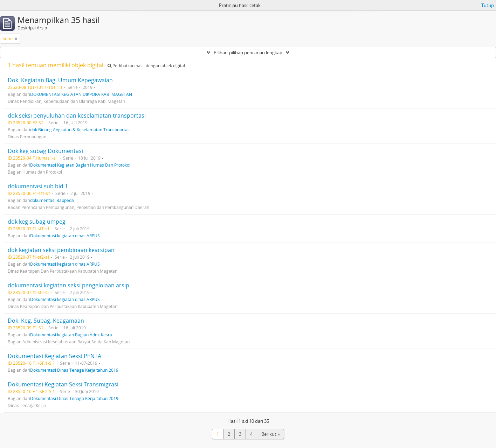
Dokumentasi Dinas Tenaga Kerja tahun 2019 (74, 370)
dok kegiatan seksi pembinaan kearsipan (61, 250)
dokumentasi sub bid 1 (38, 186)
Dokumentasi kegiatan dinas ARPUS (65, 236)
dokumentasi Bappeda (52, 200)
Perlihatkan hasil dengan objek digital (146, 66)
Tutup (488, 5)
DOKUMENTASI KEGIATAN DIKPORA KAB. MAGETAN (81, 94)
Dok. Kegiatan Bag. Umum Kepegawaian (60, 80)
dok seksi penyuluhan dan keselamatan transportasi (77, 115)
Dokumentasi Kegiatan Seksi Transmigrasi (63, 384)
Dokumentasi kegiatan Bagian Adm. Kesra (71, 335)
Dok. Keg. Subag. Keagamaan (46, 321)
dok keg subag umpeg (37, 222)
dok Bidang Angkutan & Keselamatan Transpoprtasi (80, 129)
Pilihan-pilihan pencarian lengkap (248, 52)
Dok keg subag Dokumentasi (45, 151)
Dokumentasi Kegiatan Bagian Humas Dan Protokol (80, 165)
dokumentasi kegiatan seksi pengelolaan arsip (68, 285)
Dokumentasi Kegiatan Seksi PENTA (54, 356)
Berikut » (270, 434)
